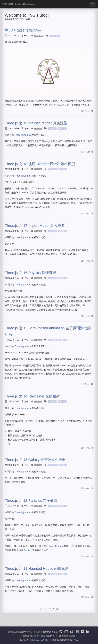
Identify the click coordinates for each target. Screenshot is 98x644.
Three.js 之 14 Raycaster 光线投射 (32, 396)
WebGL (62, 129)
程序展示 (8, 4)
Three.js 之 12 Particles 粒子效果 (31, 500)
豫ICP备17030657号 (40, 640)
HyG (75, 640)
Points (27, 550)
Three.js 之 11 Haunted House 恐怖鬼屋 (37, 569)
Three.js (38, 129)
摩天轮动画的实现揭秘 (23, 30)
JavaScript (39, 36)
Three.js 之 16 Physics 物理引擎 (30, 273)
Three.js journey (23, 135)
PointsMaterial (56, 546)
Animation (55, 36)
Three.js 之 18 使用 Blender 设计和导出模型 (40, 164)
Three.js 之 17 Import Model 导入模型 (35, 226)
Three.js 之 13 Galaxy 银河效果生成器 (35, 460)
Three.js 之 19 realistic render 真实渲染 (36, 123)
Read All (87, 111)
